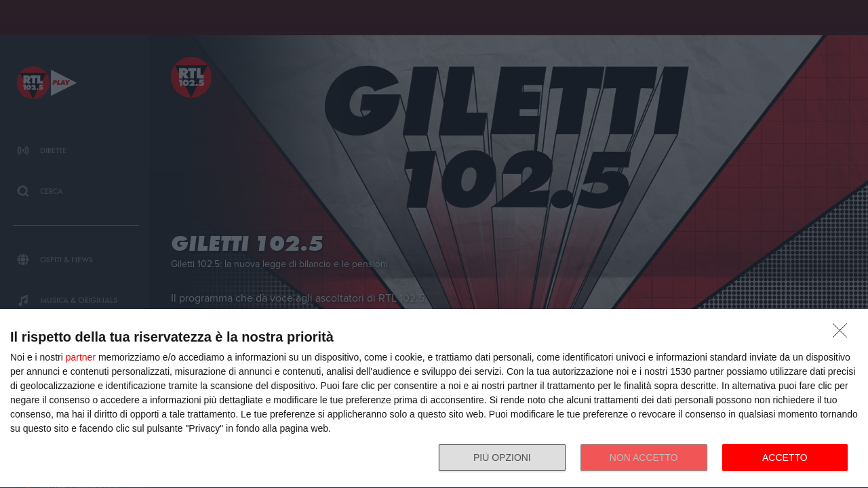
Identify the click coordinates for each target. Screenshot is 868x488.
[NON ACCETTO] (844, 334)
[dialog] (434, 399)
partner (81, 357)
